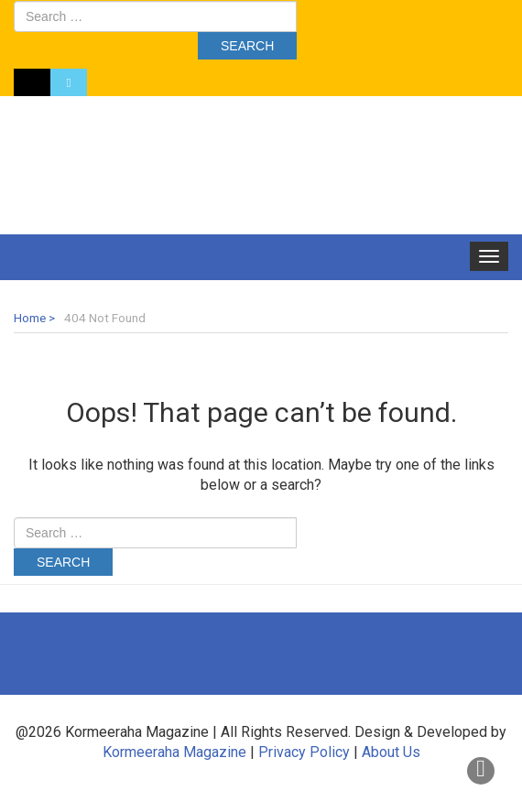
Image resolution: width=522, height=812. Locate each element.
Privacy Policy (304, 752)
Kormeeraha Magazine (174, 752)
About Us (391, 752)
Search (247, 46)
